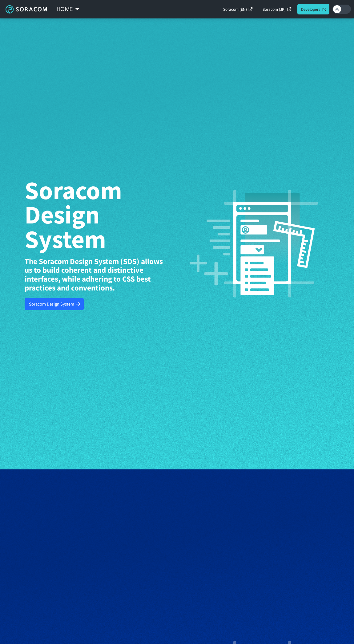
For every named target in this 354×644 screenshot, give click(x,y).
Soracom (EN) (235, 9)
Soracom (26, 9)
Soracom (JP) (274, 9)
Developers (311, 9)
